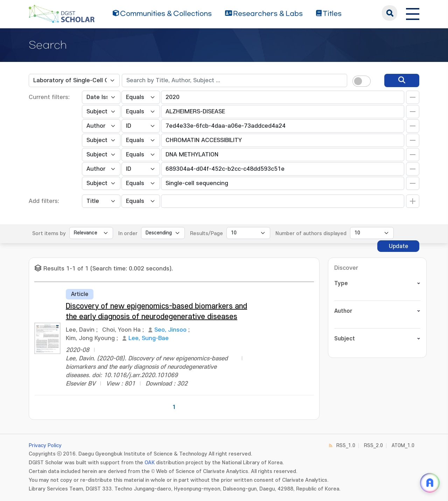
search (390, 13)
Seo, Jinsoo (170, 330)
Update (398, 246)
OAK (150, 463)
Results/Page (206, 234)
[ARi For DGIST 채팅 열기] (430, 483)
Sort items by (49, 234)
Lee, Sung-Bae (149, 338)
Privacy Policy (45, 446)
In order (128, 234)
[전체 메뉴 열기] (413, 13)
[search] (402, 80)
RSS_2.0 (373, 446)
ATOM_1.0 (403, 446)
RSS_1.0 (346, 446)
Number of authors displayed (311, 234)
